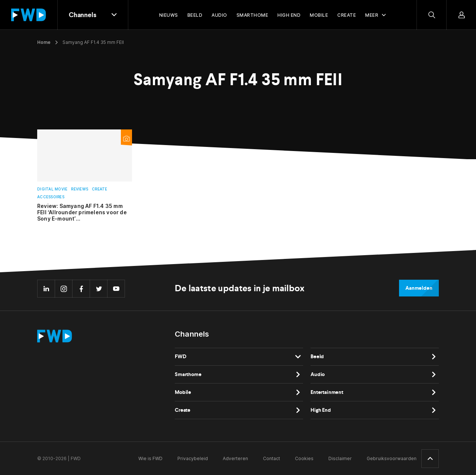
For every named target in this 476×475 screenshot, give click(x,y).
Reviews (80, 189)
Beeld (317, 357)
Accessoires (51, 197)
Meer (372, 15)
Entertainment (327, 392)
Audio (318, 374)
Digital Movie (52, 189)
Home (44, 42)
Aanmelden (419, 288)
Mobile (183, 392)
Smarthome (188, 374)
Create (100, 189)
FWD (181, 357)
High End (321, 410)
